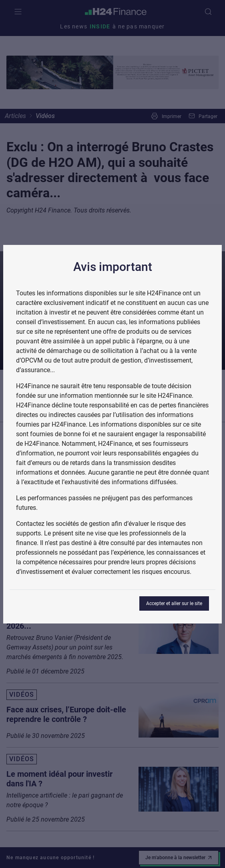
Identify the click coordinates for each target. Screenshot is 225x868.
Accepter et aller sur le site (174, 603)
